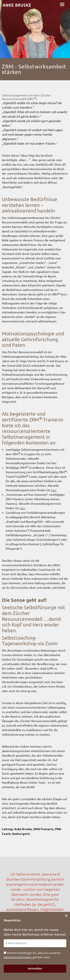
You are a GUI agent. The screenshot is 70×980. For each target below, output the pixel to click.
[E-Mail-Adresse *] (35, 943)
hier (54, 490)
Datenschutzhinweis (18, 957)
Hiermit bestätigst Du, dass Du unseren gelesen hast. (32, 955)
